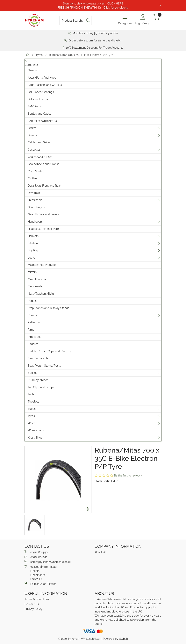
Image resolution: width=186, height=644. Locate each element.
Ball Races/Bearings (41, 92)
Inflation (33, 243)
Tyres (39, 55)
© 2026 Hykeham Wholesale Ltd (79, 639)
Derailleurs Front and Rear (44, 186)
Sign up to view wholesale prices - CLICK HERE (93, 4)
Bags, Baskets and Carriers (45, 85)
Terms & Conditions (37, 599)
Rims (31, 330)
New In (32, 70)
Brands (32, 135)
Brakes (32, 128)
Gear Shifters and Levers (43, 214)
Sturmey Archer (38, 380)
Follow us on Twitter (40, 584)
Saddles (33, 344)
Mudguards (35, 286)
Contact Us (32, 604)
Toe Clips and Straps (41, 387)
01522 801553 (36, 557)
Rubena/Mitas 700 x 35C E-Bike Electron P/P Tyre (81, 55)
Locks (32, 258)
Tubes (32, 409)
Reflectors (34, 322)
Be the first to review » (128, 476)
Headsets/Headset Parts (44, 229)
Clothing (33, 178)
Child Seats (35, 171)
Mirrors (32, 272)
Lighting (33, 250)
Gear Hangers (37, 207)
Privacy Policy (33, 609)
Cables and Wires (39, 142)
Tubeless (34, 402)
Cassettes (34, 150)
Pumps (32, 315)
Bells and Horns (38, 99)
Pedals (32, 301)
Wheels (33, 423)
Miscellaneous (37, 279)
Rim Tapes (35, 337)
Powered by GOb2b (115, 639)
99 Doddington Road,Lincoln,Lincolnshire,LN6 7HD (41, 573)
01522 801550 (36, 552)
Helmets (33, 236)
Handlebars (35, 222)
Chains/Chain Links (40, 157)
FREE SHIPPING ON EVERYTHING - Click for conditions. (93, 8)
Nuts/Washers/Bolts (41, 294)
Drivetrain (34, 193)
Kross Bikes (35, 438)
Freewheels (35, 200)
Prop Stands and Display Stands (49, 308)
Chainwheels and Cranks (43, 164)
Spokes (32, 373)
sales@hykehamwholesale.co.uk (48, 562)
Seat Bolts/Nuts (38, 358)
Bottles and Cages (40, 114)
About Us (100, 552)
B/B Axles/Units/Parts (42, 121)
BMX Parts (34, 106)
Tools (31, 394)
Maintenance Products (42, 265)
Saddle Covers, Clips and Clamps (49, 351)
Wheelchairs (36, 430)
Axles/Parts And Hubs (42, 78)
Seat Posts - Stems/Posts (44, 366)
